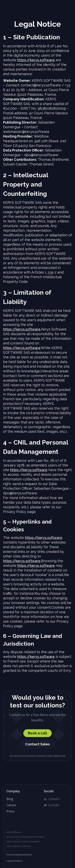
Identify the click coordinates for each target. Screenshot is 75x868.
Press (11, 811)
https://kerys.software (36, 60)
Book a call (37, 733)
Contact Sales (37, 744)
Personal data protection (19, 855)
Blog (10, 799)
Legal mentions (14, 861)
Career (11, 805)
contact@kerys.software (18, 846)
